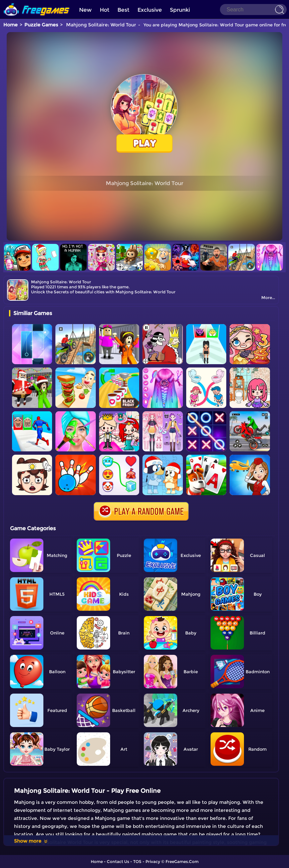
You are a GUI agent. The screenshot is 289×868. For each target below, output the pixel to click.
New (85, 10)
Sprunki (180, 10)
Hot (105, 10)
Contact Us (118, 861)
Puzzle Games (41, 25)
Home (11, 25)
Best (123, 10)
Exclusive (150, 10)
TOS (137, 861)
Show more (31, 841)
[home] (37, 3)
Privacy (153, 861)
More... (268, 298)
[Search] (253, 10)
